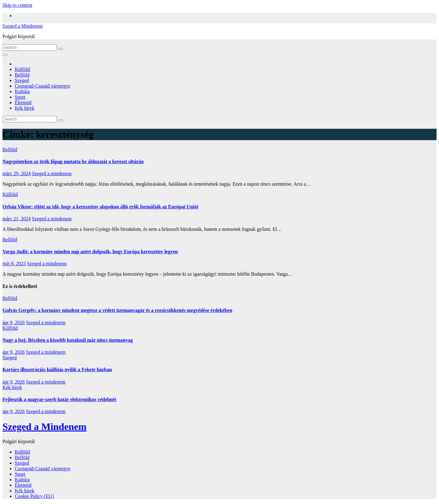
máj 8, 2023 (14, 264)
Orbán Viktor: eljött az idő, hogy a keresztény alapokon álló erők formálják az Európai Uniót (100, 207)
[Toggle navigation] (5, 55)
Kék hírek (25, 108)
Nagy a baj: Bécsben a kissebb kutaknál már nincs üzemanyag (68, 340)
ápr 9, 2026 (14, 323)
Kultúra (22, 91)
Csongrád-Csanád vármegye (43, 86)
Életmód (23, 102)
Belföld (22, 75)
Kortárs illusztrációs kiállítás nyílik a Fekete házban (57, 370)
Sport (20, 97)
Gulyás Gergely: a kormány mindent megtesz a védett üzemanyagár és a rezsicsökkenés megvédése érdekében (117, 310)
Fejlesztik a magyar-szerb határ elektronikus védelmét (59, 399)
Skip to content (17, 5)
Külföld (22, 69)
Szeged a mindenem (52, 173)
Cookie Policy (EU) (34, 496)
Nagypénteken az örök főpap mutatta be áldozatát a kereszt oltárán (73, 161)
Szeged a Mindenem (23, 26)
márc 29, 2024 (17, 173)
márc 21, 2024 (17, 219)
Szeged (22, 80)
